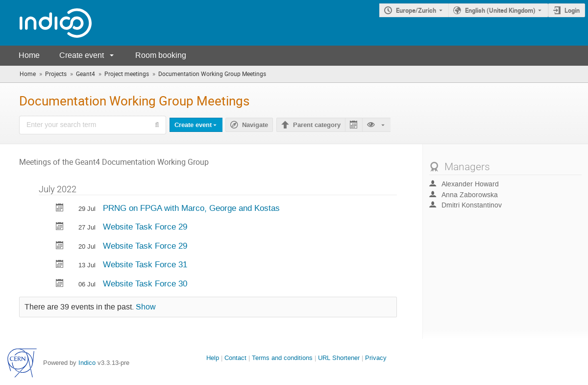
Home (29, 55)
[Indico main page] (46, 23)
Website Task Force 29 (145, 227)
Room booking (161, 55)
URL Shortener (339, 358)
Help (213, 358)
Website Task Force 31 (145, 264)
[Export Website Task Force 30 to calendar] (60, 284)
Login (572, 10)
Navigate (255, 125)
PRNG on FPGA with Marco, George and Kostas (191, 208)
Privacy (376, 358)
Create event (82, 55)
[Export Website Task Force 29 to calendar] (60, 227)
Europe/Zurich (416, 10)
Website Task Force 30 (145, 283)
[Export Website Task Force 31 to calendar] (60, 265)
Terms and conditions (282, 358)
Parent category (317, 125)
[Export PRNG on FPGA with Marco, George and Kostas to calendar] (60, 209)
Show (146, 307)
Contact (235, 358)
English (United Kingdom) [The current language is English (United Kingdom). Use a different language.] (500, 10)
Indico (87, 363)
